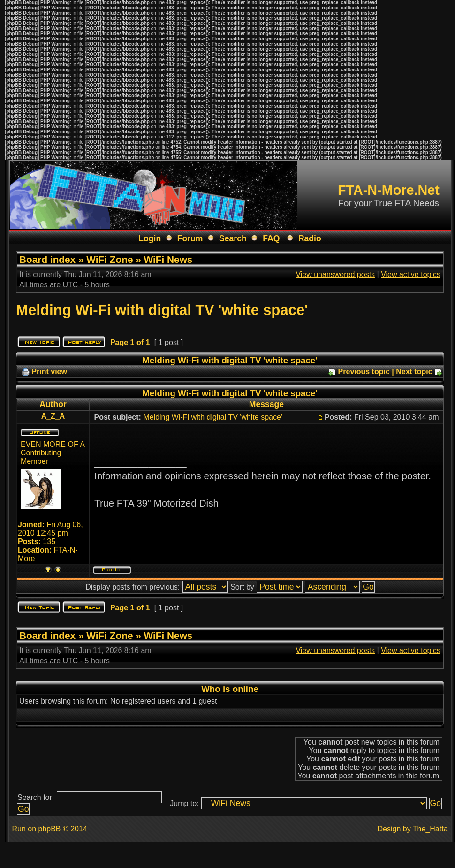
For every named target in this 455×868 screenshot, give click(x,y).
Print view (49, 372)
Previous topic (364, 372)
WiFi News (168, 259)
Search (233, 238)
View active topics (411, 274)
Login (150, 238)
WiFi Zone (110, 259)
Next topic (414, 372)
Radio (310, 238)
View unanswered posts (335, 274)
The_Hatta (430, 829)
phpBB (49, 829)
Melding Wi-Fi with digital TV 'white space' (162, 310)
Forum (190, 238)
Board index (47, 259)
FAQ (271, 238)
